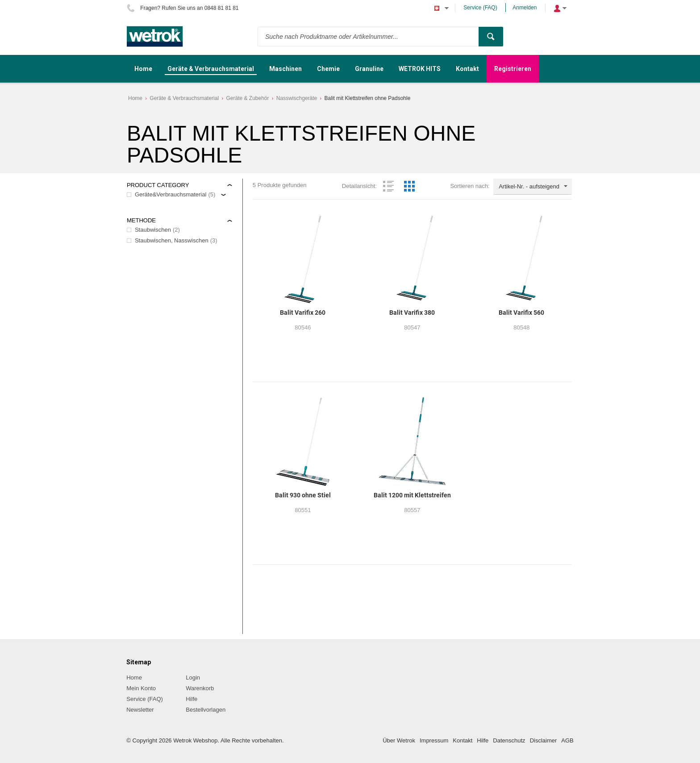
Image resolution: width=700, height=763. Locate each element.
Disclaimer (544, 740)
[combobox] (533, 187)
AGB (567, 740)
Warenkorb (200, 688)
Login (193, 678)
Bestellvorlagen (206, 710)
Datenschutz (509, 740)
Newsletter (140, 710)
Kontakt (462, 740)
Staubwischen (153, 230)
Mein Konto (141, 688)
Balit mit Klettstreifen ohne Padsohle (368, 98)
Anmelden (525, 8)
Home (135, 98)
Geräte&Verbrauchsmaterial (171, 194)
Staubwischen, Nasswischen (172, 240)
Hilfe (192, 699)
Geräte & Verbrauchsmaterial (184, 98)
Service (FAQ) (480, 8)
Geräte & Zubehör (247, 98)
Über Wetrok (399, 740)
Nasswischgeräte (297, 98)
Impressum (434, 740)
